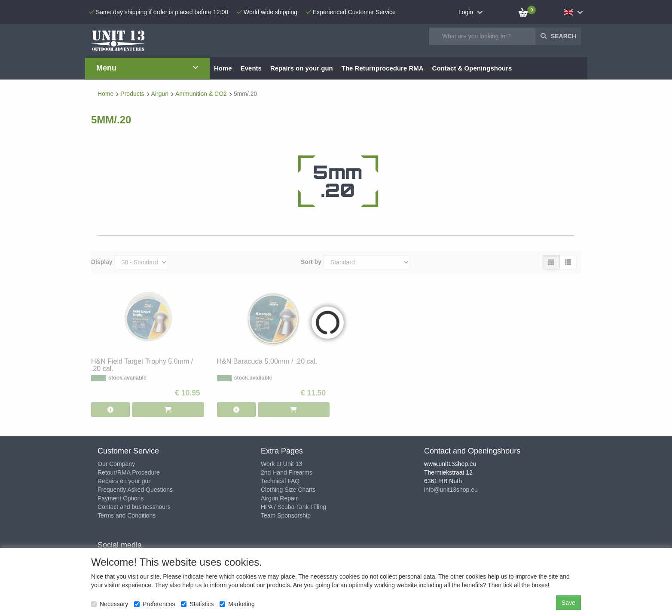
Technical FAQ (280, 481)
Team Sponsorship (286, 515)
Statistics (197, 604)
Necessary (110, 604)
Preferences (154, 604)
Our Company (116, 464)
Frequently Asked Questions (135, 490)
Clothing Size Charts (288, 490)
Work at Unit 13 (281, 464)
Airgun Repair (279, 498)
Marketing (237, 604)
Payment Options (121, 498)
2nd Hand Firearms (287, 472)
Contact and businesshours (134, 507)
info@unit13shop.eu (451, 490)
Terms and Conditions (127, 515)
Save (568, 603)
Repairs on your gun (125, 481)
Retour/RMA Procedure (129, 472)
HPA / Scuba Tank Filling (293, 507)
